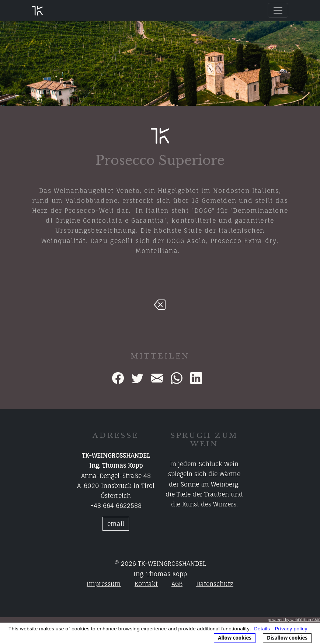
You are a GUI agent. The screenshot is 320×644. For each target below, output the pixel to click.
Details (262, 629)
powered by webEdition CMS (294, 620)
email (116, 524)
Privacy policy (291, 629)
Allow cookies (235, 638)
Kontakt (146, 584)
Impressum (104, 584)
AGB (177, 584)
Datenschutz (215, 584)
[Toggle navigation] (278, 10)
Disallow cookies (287, 638)
